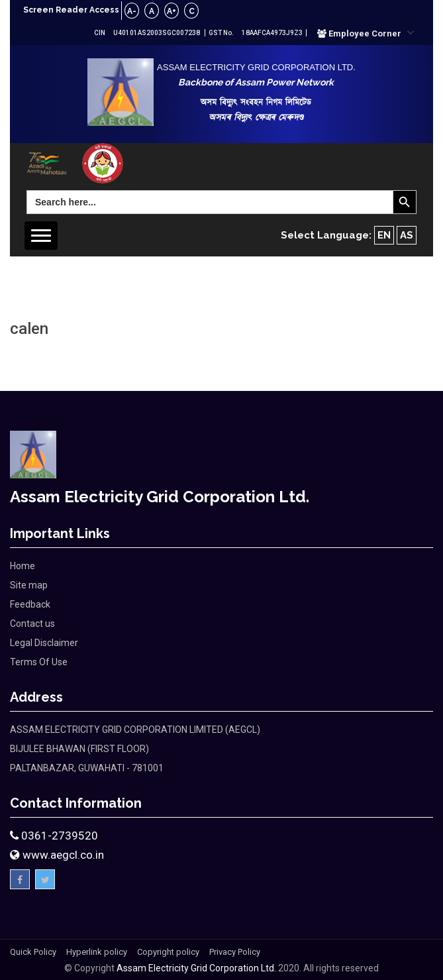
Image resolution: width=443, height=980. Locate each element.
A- (132, 11)
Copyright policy (168, 952)
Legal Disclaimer (44, 643)
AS (407, 235)
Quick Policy (33, 952)
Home (23, 566)
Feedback (30, 604)
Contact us (32, 624)
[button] (366, 33)
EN (384, 235)
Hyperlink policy (97, 952)
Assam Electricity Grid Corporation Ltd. (196, 968)
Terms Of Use (39, 662)
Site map (29, 585)
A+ (172, 11)
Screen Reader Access (71, 10)
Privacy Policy (235, 952)
